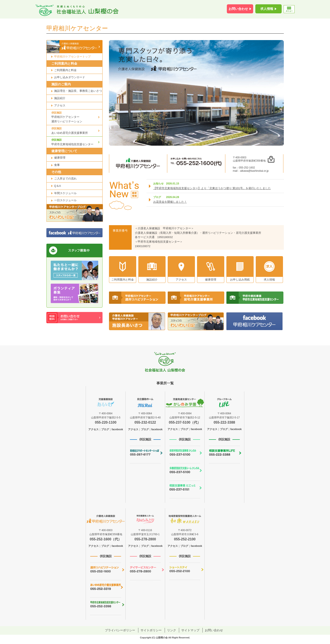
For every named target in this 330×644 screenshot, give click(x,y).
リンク (172, 630)
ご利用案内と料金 (65, 70)
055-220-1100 (106, 422)
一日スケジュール (65, 200)
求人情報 (267, 9)
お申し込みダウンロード (70, 77)
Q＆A (58, 186)
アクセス (60, 105)
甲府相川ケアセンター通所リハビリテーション (77, 117)
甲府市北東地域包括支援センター (77, 142)
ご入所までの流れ (65, 179)
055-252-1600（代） (106, 539)
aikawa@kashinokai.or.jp (254, 171)
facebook (117, 429)
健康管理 (60, 158)
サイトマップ (190, 630)
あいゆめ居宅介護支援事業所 (77, 130)
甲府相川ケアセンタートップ (72, 57)
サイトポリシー (151, 630)
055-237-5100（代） (185, 422)
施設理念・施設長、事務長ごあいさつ (78, 91)
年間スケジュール (65, 193)
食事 (57, 165)
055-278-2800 (145, 539)
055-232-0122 (145, 422)
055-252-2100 (185, 539)
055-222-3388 (224, 422)
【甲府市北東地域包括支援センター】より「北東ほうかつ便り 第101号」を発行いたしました (212, 188)
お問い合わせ (238, 9)
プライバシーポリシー (120, 630)
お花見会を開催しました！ (170, 202)
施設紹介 (60, 98)
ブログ (105, 429)
